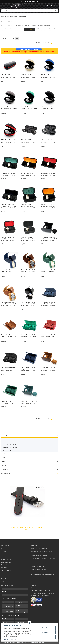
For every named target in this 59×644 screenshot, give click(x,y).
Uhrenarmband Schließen (7, 433)
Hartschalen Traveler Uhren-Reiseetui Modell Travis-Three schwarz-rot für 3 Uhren (48, 173)
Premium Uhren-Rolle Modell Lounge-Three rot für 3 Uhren (48, 336)
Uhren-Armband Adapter (8, 439)
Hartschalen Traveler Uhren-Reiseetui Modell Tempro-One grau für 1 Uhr (10, 108)
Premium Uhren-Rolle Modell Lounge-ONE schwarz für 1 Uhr (28, 303)
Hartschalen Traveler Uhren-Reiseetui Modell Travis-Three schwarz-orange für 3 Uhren (28, 173)
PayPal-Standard (6, 602)
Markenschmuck (5, 469)
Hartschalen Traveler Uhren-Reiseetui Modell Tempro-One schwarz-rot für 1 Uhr (8, 140)
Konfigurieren (45, 632)
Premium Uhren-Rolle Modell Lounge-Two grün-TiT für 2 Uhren (9, 401)
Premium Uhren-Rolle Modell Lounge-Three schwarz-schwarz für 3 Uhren (10, 368)
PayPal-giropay (19, 602)
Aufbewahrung (6, 442)
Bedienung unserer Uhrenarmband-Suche (41, 561)
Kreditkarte (5, 622)
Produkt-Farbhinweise (36, 564)
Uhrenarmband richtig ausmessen (39, 556)
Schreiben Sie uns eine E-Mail (48, 588)
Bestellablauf (4, 554)
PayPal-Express (6, 595)
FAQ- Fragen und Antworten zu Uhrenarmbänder (42, 575)
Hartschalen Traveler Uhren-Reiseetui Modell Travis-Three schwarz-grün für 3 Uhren (8, 173)
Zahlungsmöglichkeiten (7, 559)
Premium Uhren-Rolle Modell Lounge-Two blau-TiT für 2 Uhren (29, 368)
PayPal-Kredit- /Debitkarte (19, 606)
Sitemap (3, 581)
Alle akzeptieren (45, 628)
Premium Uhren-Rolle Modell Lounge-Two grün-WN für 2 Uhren (29, 401)
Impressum (6, 639)
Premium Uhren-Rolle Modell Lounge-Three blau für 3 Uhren (48, 303)
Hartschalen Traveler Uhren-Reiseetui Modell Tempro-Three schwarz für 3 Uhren (28, 140)
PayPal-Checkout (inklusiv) (9, 598)
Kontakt (3, 573)
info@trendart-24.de (35, 1)
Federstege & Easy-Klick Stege (10, 448)
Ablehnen (45, 637)
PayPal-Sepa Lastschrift (8, 606)
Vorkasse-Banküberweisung (9, 589)
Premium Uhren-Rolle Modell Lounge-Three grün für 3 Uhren (28, 336)
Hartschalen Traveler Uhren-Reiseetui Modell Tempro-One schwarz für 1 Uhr (48, 108)
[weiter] (56, 42)
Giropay (18, 619)
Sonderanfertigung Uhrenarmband (39, 566)
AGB (2, 548)
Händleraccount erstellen (7, 570)
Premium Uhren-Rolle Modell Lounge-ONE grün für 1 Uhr (48, 270)
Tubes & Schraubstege (8, 450)
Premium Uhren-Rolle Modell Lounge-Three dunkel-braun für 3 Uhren (9, 336)
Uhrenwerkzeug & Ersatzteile (9, 445)
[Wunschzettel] (48, 6)
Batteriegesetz (5, 578)
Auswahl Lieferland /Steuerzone (38, 569)
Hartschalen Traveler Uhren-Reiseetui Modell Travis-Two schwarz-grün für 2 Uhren (28, 205)
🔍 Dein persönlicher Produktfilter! (29, 49)
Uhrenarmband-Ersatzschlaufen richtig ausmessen (43, 558)
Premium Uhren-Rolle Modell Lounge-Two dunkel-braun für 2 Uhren (48, 368)
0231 (35, 588)
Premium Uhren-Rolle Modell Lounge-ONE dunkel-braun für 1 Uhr (29, 271)
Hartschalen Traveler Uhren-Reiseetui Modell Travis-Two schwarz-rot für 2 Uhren (8, 238)
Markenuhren (4, 461)
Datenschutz (14, 639)
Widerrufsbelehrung (6, 562)
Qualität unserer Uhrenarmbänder (39, 548)
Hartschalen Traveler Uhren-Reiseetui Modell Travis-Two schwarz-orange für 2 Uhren (47, 205)
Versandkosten (5, 557)
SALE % (3, 453)
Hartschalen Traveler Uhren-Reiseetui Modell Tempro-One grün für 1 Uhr (29, 108)
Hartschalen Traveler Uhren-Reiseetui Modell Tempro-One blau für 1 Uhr (49, 75)
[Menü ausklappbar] (2, 5)
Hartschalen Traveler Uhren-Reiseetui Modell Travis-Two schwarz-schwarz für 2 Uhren (28, 238)
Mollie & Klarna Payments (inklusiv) (11, 615)
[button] (44, 6)
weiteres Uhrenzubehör (7, 436)
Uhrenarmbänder (5, 430)
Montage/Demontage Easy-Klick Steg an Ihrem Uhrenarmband (42, 552)
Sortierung (6, 38)
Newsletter (4, 568)
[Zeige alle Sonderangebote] (57, 473)
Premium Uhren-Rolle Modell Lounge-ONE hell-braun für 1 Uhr (9, 303)
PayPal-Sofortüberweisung (20, 611)
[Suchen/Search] (28, 11)
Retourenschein (5, 576)
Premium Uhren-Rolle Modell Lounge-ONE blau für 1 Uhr (8, 270)
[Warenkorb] (54, 6)
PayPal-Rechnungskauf (8, 611)
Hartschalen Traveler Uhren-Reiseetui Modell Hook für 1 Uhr (9, 75)
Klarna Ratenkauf (20, 622)
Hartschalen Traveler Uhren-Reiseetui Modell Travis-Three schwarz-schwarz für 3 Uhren (8, 205)
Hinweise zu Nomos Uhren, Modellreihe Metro (42, 572)
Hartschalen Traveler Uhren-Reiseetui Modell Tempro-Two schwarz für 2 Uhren (48, 140)
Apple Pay (5, 619)
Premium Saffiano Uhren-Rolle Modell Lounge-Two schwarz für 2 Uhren (49, 238)
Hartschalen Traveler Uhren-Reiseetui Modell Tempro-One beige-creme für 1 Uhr (28, 75)
